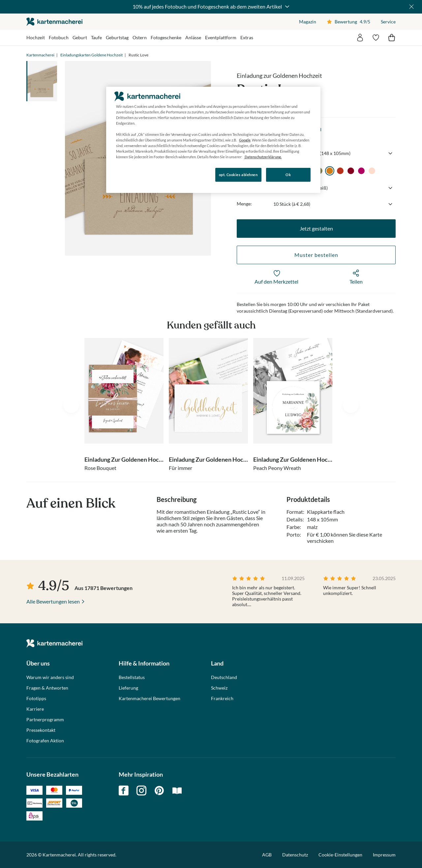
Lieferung (128, 688)
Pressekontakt (41, 730)
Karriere (35, 709)
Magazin (308, 22)
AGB (267, 855)
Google (245, 140)
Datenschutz (295, 855)
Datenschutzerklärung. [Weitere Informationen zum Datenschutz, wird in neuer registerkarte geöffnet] (263, 157)
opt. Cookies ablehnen (238, 175)
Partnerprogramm (45, 720)
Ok (288, 175)
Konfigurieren (129, 174)
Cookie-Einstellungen (340, 855)
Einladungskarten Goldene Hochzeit (91, 55)
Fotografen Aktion (45, 741)
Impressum (384, 855)
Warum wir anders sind (50, 677)
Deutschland (224, 677)
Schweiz (219, 688)
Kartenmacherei (40, 55)
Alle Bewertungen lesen (53, 601)
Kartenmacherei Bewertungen (150, 698)
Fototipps (36, 698)
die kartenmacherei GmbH (54, 22)
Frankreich (222, 698)
